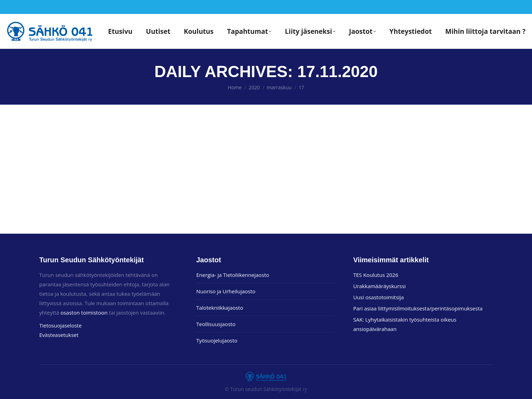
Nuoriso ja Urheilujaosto (226, 291)
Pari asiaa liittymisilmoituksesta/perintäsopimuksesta (418, 308)
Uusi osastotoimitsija (378, 297)
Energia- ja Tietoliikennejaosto (233, 275)
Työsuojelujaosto (217, 340)
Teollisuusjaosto (216, 324)
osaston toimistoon (84, 313)
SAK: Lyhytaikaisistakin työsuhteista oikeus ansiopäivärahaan (405, 324)
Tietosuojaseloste (61, 325)
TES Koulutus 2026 (376, 275)
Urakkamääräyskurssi (379, 286)
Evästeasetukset (59, 335)
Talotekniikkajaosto (220, 308)
